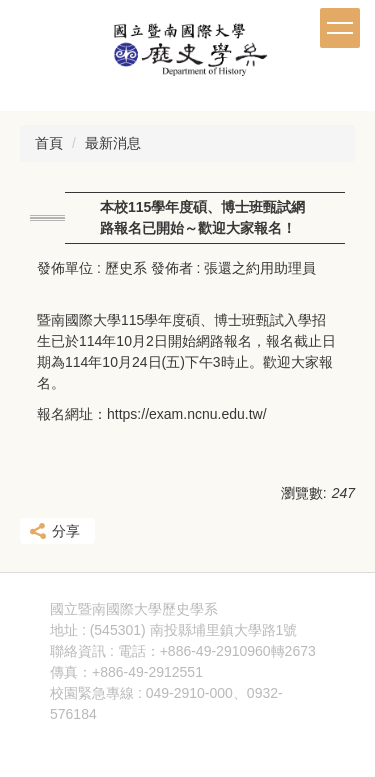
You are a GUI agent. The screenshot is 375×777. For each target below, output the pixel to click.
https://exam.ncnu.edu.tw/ (187, 414)
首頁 (49, 143)
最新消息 (113, 143)
